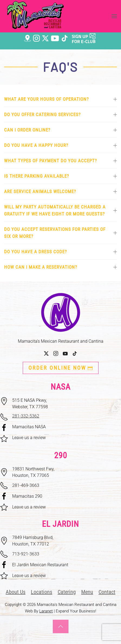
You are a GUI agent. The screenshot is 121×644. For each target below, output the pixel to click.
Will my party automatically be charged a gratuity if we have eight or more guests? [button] (60, 210)
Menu (87, 592)
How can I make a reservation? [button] (60, 267)
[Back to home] (35, 16)
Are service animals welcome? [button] (60, 191)
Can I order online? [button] (60, 130)
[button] (114, 16)
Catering (67, 592)
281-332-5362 (26, 416)
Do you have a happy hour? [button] (60, 145)
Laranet (46, 611)
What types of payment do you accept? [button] (60, 161)
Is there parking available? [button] (60, 176)
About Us (16, 592)
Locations (42, 592)
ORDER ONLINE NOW (61, 368)
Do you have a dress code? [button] (60, 252)
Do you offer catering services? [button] (60, 114)
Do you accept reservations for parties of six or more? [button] (60, 233)
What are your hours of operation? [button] (60, 99)
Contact (107, 592)
